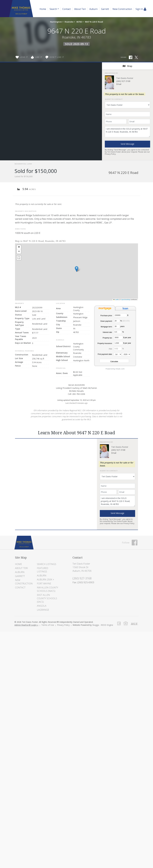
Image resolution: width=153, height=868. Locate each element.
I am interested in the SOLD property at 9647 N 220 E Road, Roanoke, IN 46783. (127, 132)
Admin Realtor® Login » (26, 625)
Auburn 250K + (45, 580)
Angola (42, 606)
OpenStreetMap (126, 300)
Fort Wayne (44, 584)
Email (119, 84)
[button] (77, 269)
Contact (66, 9)
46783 (79, 22)
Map (127, 66)
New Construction (122, 9)
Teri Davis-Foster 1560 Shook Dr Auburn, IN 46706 (82, 567)
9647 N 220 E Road (94, 22)
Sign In (141, 9)
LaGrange (43, 610)
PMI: (111, 349)
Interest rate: (107, 332)
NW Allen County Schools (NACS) (48, 589)
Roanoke (69, 22)
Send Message (127, 144)
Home (43, 9)
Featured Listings (43, 570)
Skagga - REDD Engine (103, 625)
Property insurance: (105, 343)
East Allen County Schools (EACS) (47, 598)
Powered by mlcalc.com (115, 369)
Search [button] (53, 9)
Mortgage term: (106, 327)
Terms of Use (48, 625)
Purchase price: (106, 316)
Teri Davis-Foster (125, 78)
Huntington (56, 22)
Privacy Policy (110, 154)
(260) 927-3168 (123, 81)
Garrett (105, 9)
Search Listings (47, 564)
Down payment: (106, 321)
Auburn (93, 9)
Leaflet (116, 300)
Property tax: (108, 338)
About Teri (80, 9)
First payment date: (105, 354)
